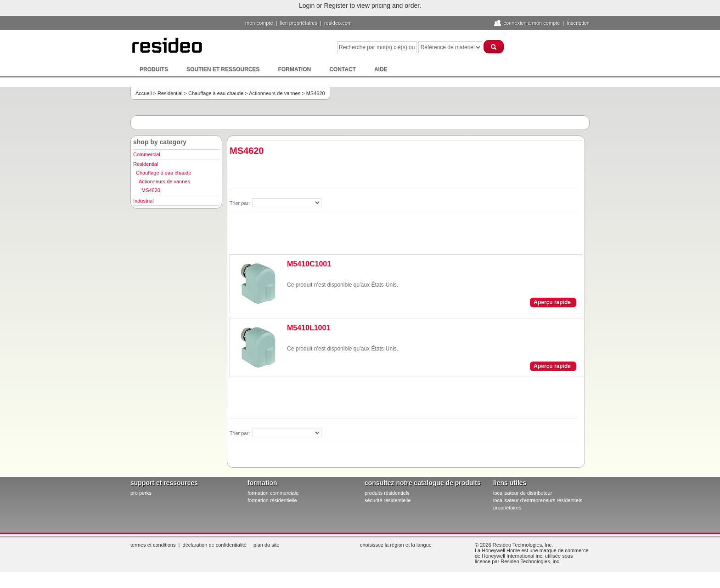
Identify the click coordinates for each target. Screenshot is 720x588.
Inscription (578, 23)
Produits (154, 69)
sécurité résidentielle (388, 500)
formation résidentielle (272, 500)
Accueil (143, 93)
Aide (381, 69)
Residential (170, 93)
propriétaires (507, 508)
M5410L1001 (309, 328)
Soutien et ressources (223, 69)
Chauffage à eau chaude (216, 93)
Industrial (143, 201)
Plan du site (266, 545)
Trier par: (240, 203)
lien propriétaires (299, 23)
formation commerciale (273, 493)
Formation (294, 69)
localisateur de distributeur (523, 493)
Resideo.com (338, 23)
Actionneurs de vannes (275, 93)
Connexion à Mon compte (532, 23)
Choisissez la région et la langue (396, 545)
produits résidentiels (387, 493)
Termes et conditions (153, 545)
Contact (343, 69)
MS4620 (151, 190)
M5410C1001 (309, 264)
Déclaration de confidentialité (215, 545)
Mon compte (259, 23)
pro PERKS (141, 493)
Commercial (147, 154)
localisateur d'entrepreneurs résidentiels (538, 500)
